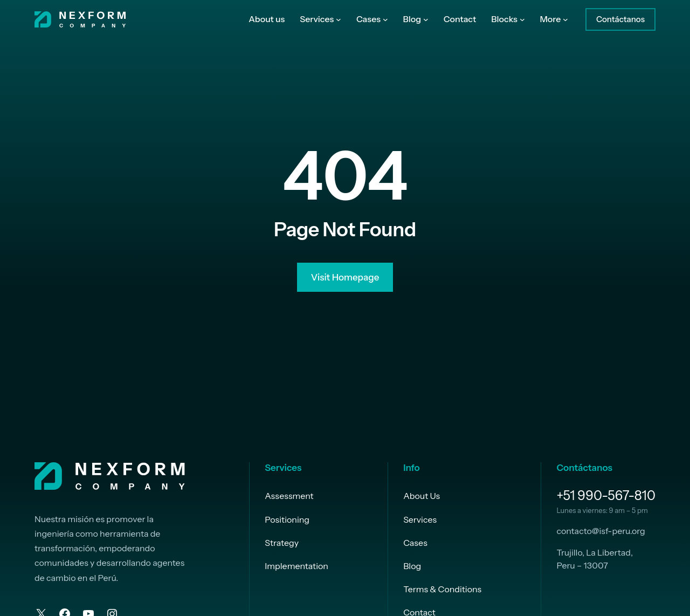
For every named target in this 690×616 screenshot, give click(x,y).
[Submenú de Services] (339, 19)
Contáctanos (620, 19)
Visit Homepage (345, 279)
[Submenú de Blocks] (522, 19)
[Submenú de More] (565, 19)
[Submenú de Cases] (385, 19)
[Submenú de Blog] (426, 19)
